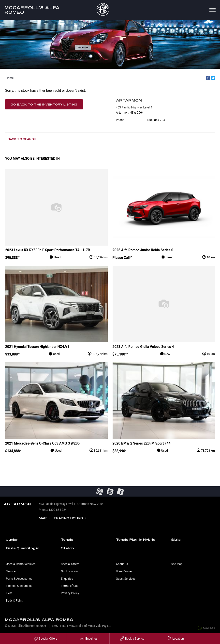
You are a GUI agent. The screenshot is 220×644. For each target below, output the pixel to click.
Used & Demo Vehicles (21, 564)
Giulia (176, 539)
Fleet (9, 593)
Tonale (67, 539)
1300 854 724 (156, 120)
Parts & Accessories (19, 579)
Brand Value (124, 571)
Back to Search (22, 139)
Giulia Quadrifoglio (23, 548)
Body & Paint (14, 601)
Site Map (177, 564)
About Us (122, 564)
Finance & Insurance (19, 586)
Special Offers (70, 564)
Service (11, 571)
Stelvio (67, 548)
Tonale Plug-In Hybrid (136, 539)
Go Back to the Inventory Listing (44, 104)
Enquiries (67, 579)
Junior (12, 539)
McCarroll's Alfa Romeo (32, 10)
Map (43, 518)
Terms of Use (70, 586)
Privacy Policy (70, 593)
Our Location (69, 571)
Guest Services (126, 579)
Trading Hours (68, 518)
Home (10, 78)
